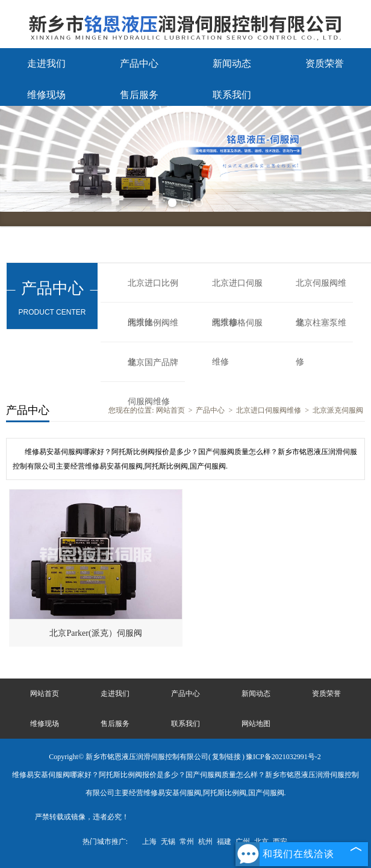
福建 (224, 842)
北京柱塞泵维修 (321, 330)
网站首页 (170, 410)
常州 (187, 842)
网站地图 (256, 724)
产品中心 (139, 63)
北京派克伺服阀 (338, 410)
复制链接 (226, 757)
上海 (149, 842)
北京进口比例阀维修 (153, 291)
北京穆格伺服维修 (237, 330)
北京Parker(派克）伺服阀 (95, 633)
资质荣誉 (325, 63)
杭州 (205, 842)
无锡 (168, 842)
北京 (261, 842)
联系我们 (232, 95)
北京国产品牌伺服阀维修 (153, 370)
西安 (280, 842)
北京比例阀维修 (153, 330)
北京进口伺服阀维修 (237, 291)
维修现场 (46, 95)
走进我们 (46, 63)
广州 (243, 842)
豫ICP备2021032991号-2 (283, 757)
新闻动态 (232, 63)
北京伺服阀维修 (321, 291)
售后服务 (139, 95)
